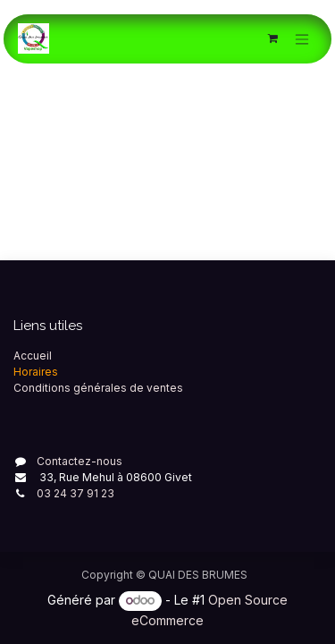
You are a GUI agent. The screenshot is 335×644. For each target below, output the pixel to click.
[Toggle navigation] (302, 39)
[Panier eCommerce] (272, 38)
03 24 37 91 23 (75, 493)
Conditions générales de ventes (98, 388)
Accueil (33, 356)
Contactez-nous (80, 461)
